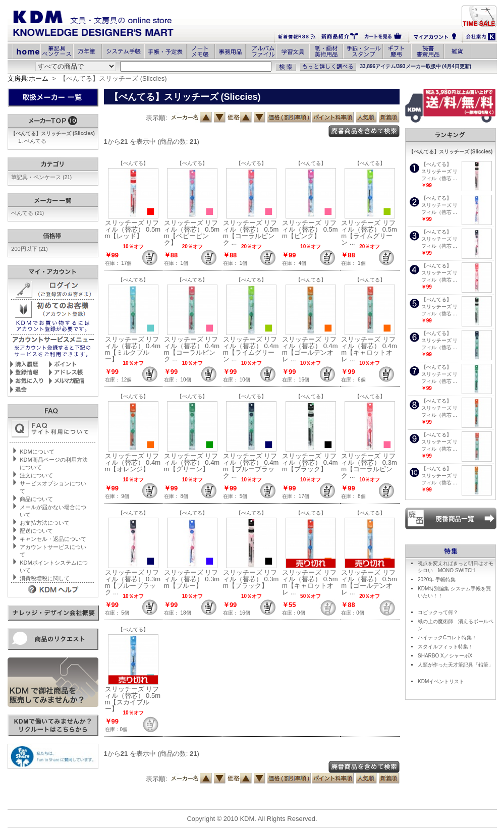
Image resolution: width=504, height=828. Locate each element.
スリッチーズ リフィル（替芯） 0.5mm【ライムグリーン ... (369, 233)
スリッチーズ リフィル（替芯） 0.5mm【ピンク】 (310, 229)
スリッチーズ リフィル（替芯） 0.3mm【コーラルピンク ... (369, 466)
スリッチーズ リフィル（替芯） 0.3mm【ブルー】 (192, 579)
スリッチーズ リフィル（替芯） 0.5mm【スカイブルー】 (133, 699)
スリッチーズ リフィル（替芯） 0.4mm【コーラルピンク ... (192, 349)
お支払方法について (45, 523)
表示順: (157, 118)
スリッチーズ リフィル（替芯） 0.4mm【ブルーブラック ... (251, 466)
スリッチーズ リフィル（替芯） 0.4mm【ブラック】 (310, 462)
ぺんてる (35, 141)
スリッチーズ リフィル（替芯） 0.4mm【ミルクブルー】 (133, 349)
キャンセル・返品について (53, 539)
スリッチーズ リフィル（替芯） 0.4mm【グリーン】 (192, 462)
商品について (36, 499)
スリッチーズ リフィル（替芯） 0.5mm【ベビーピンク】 (192, 233)
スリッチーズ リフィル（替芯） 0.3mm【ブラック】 (251, 579)
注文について (36, 475)
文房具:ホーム (28, 78)
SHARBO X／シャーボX (445, 656)
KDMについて (37, 452)
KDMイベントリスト (441, 681)
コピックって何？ (438, 612)
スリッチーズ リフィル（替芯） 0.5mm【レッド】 (133, 229)
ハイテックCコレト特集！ (447, 638)
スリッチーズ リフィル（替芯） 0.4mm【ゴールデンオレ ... (310, 349)
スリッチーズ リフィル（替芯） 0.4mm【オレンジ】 (133, 462)
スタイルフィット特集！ (445, 647)
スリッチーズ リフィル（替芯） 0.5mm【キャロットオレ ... (310, 582)
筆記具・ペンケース (41, 177)
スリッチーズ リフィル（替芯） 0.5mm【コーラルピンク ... (251, 233)
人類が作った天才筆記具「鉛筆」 (456, 665)
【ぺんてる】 (133, 163)
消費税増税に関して (45, 578)
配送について (36, 531)
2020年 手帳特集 (437, 579)
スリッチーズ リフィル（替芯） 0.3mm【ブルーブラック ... (133, 582)
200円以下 (29, 249)
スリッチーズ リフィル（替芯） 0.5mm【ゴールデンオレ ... (369, 582)
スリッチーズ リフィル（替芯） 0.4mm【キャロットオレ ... (369, 349)
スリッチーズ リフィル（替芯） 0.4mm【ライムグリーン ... (251, 349)
